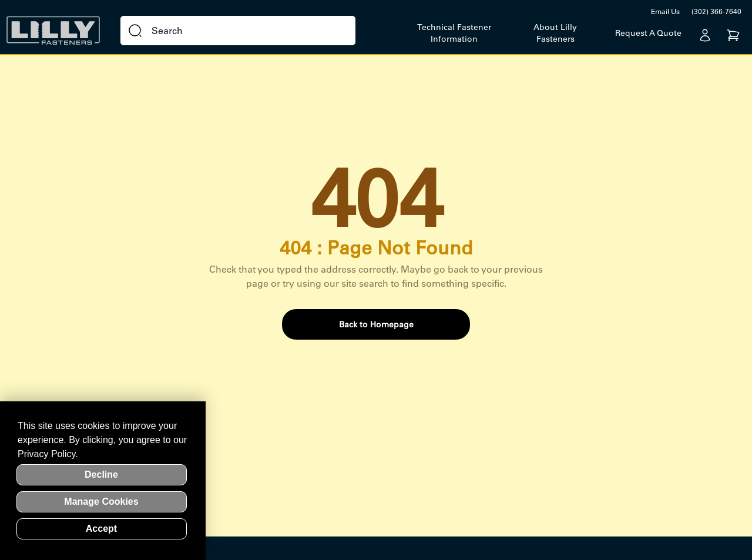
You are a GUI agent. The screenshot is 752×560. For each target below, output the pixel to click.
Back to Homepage (376, 324)
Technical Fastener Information (454, 33)
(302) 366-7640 (716, 11)
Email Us (665, 11)
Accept (101, 529)
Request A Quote (648, 33)
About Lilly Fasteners (555, 33)
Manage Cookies (101, 502)
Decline (101, 475)
